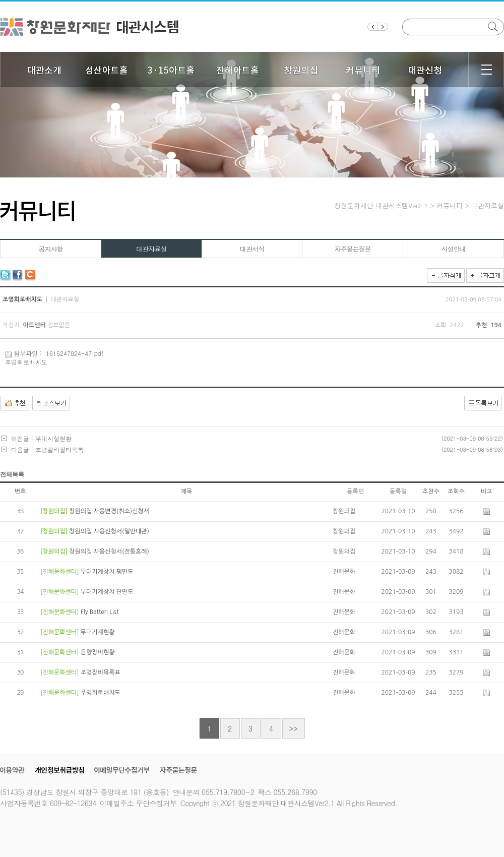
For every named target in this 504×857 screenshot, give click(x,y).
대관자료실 (151, 249)
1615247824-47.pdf (75, 353)
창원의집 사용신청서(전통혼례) (109, 552)
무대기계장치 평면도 (107, 572)
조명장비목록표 (101, 672)
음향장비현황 (98, 652)
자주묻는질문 (353, 249)
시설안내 (454, 249)
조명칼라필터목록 (59, 449)
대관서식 (252, 249)
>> (293, 728)
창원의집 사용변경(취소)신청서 (109, 511)
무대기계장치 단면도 (107, 592)
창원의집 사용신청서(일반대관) (109, 531)
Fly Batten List (100, 612)
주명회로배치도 (101, 693)
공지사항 (50, 249)
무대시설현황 (53, 438)
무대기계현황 (98, 632)
